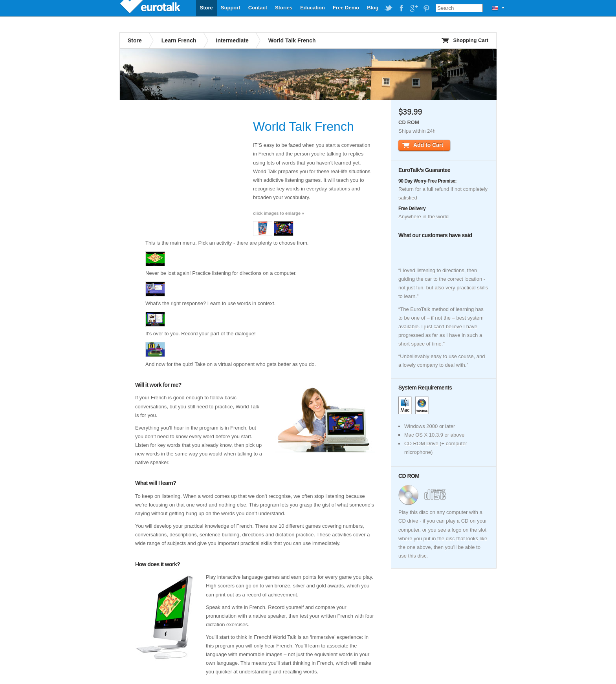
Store (206, 8)
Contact (258, 8)
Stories (284, 8)
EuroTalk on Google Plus (414, 8)
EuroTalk (151, 8)
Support (231, 8)
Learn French (179, 40)
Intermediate (232, 40)
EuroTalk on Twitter (389, 8)
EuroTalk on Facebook (401, 8)
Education (313, 8)
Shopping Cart (471, 40)
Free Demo (346, 8)
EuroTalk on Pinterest (426, 8)
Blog (373, 8)
